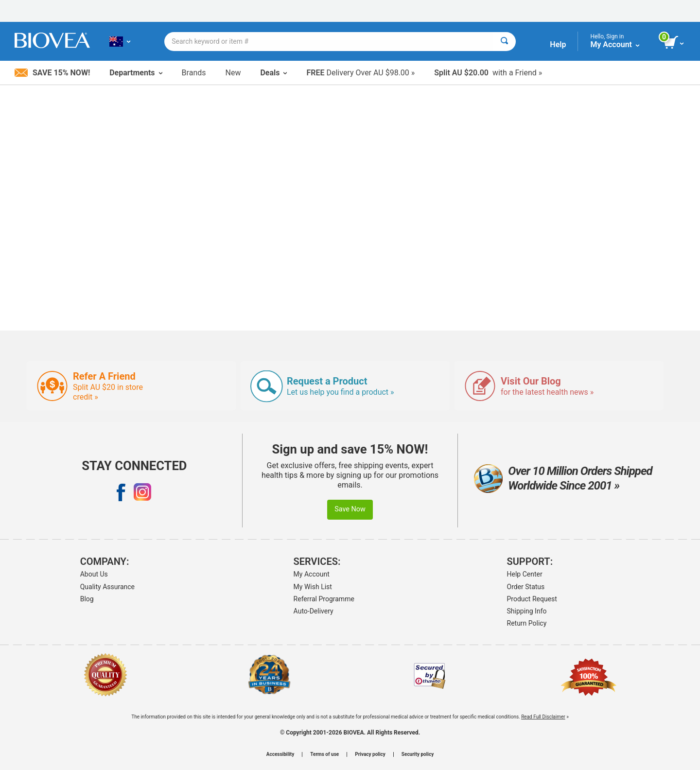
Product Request (532, 599)
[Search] (504, 42)
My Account (312, 574)
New (233, 73)
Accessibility (280, 754)
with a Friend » (488, 73)
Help (558, 44)
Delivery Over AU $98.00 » (360, 73)
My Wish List (313, 587)
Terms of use (324, 754)
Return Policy (527, 623)
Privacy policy (370, 754)
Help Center (525, 574)
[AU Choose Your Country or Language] (120, 41)
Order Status (526, 587)
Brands (194, 73)
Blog (87, 599)
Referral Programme (324, 599)
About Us (94, 574)
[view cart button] (674, 43)
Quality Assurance (107, 587)
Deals (273, 73)
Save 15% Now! (52, 73)
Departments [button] (136, 73)
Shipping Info (527, 611)
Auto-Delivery (314, 611)
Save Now (350, 509)
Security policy (418, 754)
